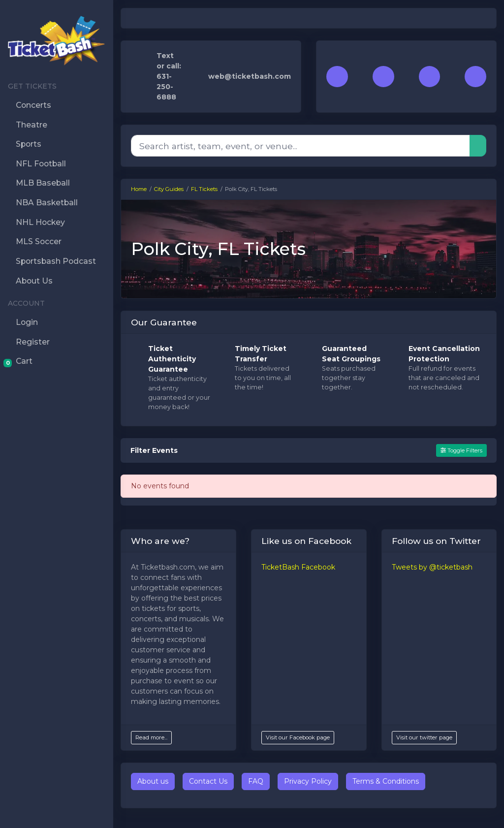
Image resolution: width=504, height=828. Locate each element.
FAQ (256, 781)
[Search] (300, 146)
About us (153, 781)
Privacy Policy (308, 781)
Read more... (151, 737)
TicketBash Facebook (298, 567)
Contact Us (208, 781)
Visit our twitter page (424, 737)
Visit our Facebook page (298, 737)
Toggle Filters (461, 450)
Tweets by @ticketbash (432, 567)
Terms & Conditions (386, 781)
